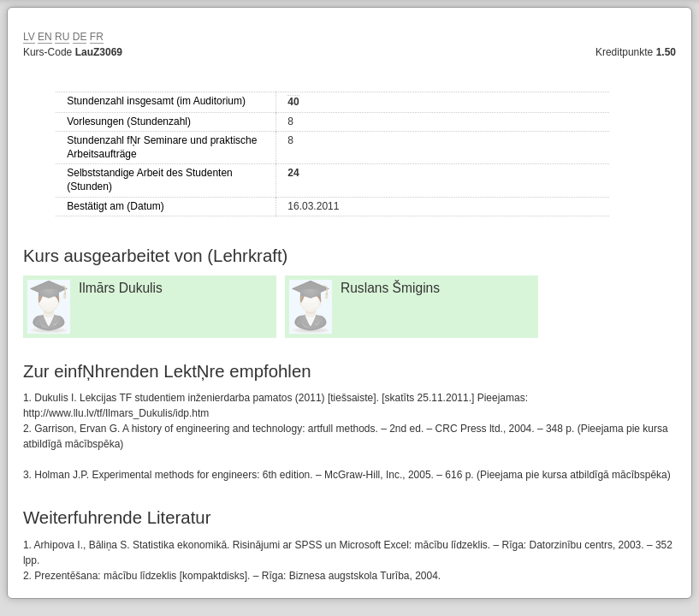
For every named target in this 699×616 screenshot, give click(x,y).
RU (62, 37)
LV (29, 37)
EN (45, 37)
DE (80, 37)
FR (97, 37)
